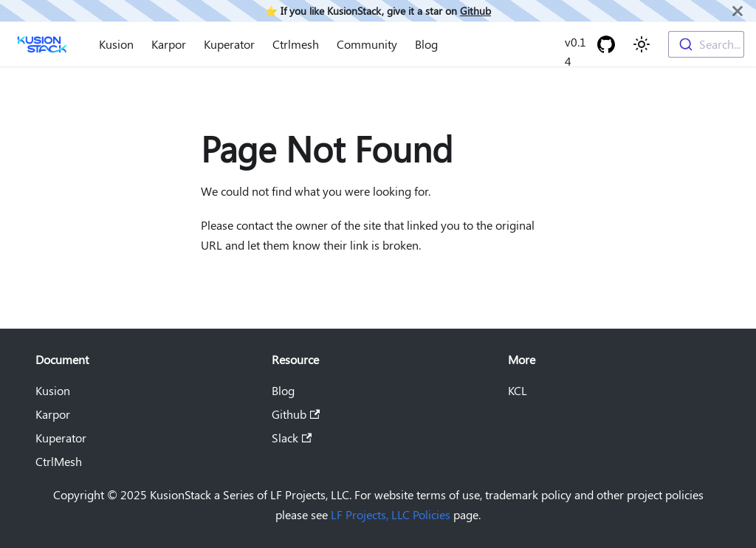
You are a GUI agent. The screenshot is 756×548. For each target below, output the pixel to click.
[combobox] (706, 44)
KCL (518, 390)
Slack (292, 438)
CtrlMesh (59, 461)
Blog (426, 44)
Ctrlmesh (296, 44)
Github (475, 10)
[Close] (738, 11)
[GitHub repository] (606, 44)
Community (367, 44)
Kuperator (229, 44)
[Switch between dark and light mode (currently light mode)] (642, 44)
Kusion (116, 44)
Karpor (169, 44)
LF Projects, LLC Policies (391, 514)
